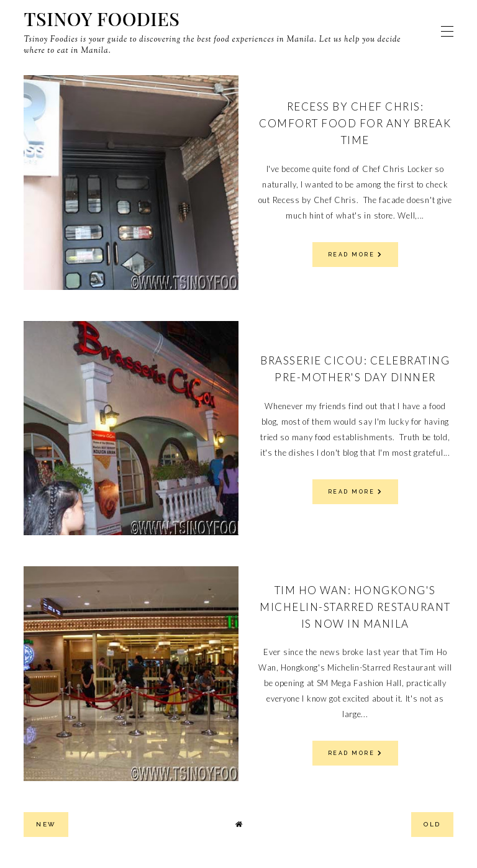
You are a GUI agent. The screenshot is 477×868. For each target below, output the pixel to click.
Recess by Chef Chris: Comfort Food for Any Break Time (355, 123)
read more (356, 255)
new (46, 824)
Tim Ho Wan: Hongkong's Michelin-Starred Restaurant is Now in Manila (355, 607)
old (432, 824)
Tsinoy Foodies (102, 19)
